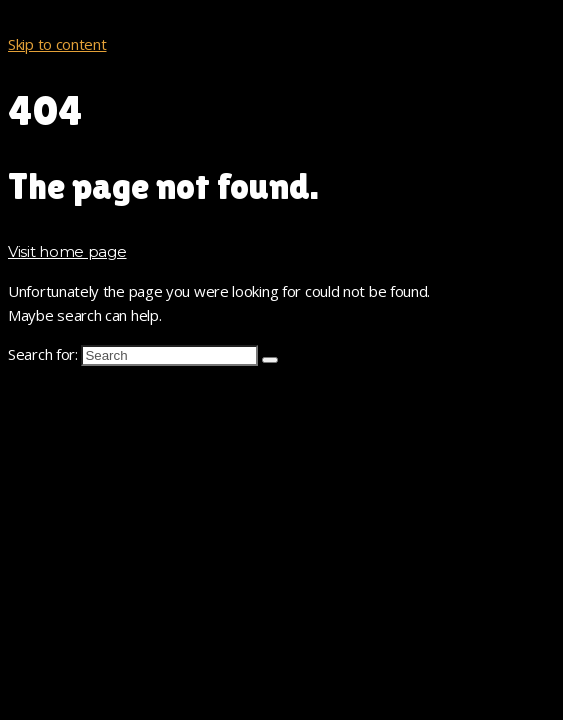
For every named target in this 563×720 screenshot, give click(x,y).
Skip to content (57, 44)
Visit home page (67, 251)
